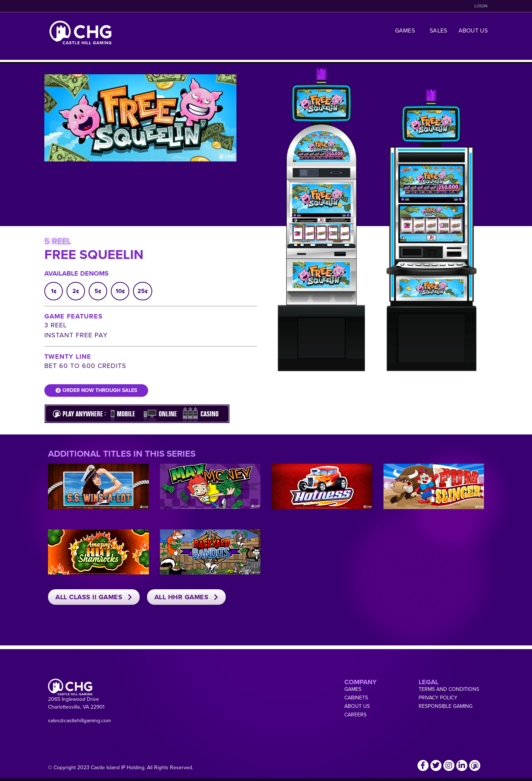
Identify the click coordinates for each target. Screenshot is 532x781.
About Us (473, 30)
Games (407, 30)
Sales (439, 30)
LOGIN (481, 6)
